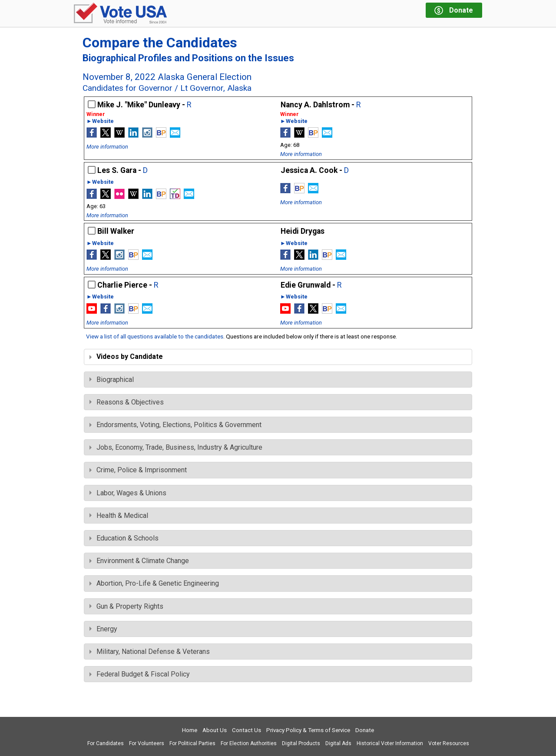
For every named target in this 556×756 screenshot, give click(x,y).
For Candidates (106, 743)
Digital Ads (338, 743)
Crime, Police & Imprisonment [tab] (138, 470)
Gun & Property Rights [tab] (126, 606)
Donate (365, 730)
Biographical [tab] (112, 380)
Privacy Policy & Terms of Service (308, 730)
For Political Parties (192, 743)
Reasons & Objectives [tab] (127, 402)
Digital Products (301, 743)
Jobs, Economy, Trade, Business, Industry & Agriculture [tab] (176, 447)
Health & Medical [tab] (119, 516)
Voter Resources (449, 743)
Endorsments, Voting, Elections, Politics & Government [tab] (175, 425)
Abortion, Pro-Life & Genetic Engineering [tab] (154, 583)
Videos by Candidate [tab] (126, 356)
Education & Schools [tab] (124, 538)
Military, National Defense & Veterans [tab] (150, 652)
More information (107, 147)
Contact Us (247, 730)
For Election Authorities (249, 743)
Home (190, 730)
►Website (100, 121)
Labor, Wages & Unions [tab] (128, 493)
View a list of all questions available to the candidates (155, 336)
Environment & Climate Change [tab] (139, 561)
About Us (215, 730)
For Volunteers (147, 743)
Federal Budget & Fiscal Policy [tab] (140, 674)
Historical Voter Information (390, 743)
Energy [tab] (103, 629)
